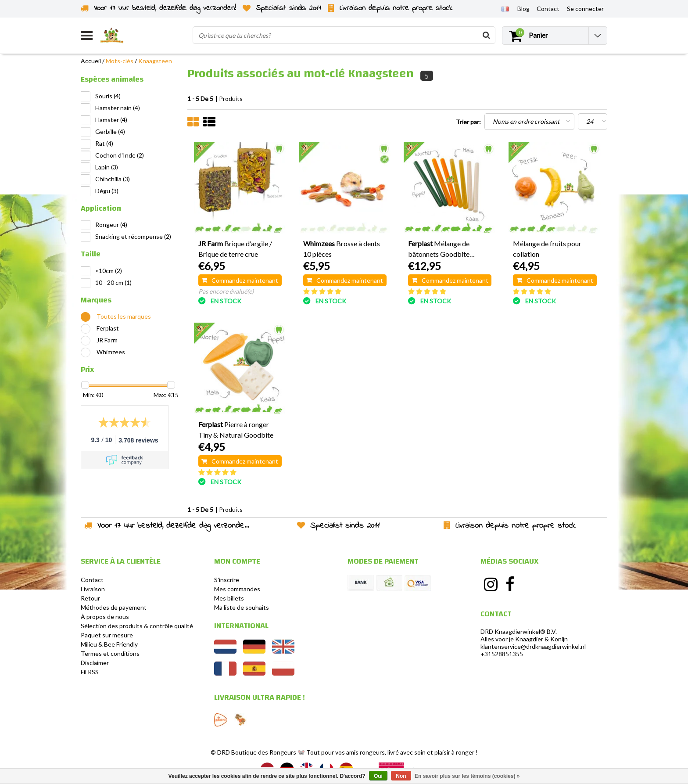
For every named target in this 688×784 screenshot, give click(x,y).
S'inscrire (227, 580)
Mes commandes (237, 589)
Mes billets (229, 598)
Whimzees (111, 352)
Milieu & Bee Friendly (109, 644)
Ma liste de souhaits (242, 607)
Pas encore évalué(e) (226, 291)
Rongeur (111, 225)
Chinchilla (113, 179)
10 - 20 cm (113, 282)
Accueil (91, 61)
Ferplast (108, 328)
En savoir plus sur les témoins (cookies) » (467, 776)
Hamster (111, 120)
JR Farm (107, 340)
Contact (92, 580)
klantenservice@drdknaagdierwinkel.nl (533, 646)
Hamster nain (118, 108)
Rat (104, 143)
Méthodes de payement (114, 607)
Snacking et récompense (133, 236)
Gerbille (110, 131)
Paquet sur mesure (107, 635)
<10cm (109, 271)
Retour (90, 598)
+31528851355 (502, 654)
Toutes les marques (124, 316)
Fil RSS (90, 672)
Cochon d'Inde (120, 155)
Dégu (107, 191)
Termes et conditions (110, 653)
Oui (378, 776)
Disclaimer (95, 663)
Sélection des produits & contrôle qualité (137, 626)
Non (401, 776)
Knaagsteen (155, 61)
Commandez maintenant (240, 280)
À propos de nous (105, 617)
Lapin (107, 167)
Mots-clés (120, 61)
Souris (108, 96)
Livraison (93, 589)
